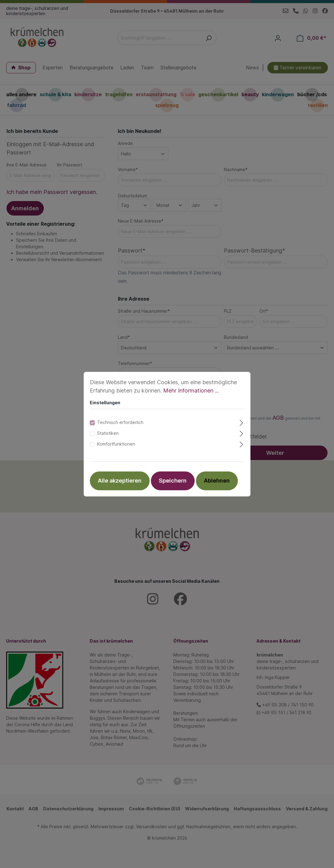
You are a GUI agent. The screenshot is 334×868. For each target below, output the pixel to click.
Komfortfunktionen (116, 444)
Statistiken (108, 433)
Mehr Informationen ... (191, 391)
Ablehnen (217, 481)
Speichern (173, 481)
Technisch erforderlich (120, 422)
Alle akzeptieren (120, 481)
